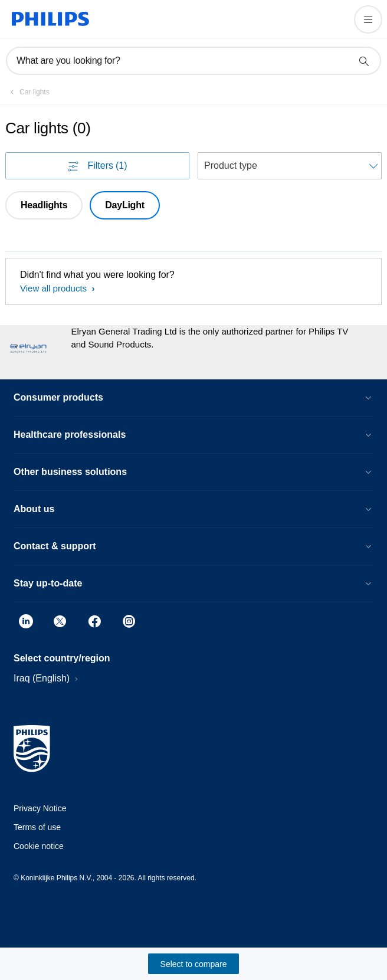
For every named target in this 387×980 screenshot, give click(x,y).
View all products (55, 288)
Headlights (44, 205)
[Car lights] (27, 92)
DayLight (124, 205)
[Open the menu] (368, 19)
